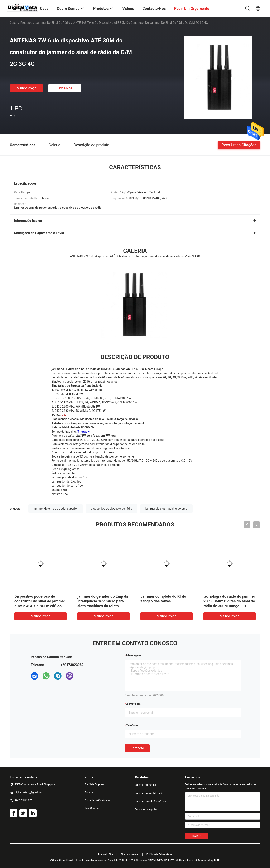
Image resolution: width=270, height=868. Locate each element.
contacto (137, 748)
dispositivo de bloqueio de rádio (112, 509)
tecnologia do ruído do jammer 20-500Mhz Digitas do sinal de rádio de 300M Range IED (229, 601)
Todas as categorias (146, 809)
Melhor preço (26, 88)
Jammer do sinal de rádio (53, 23)
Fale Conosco (93, 808)
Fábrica (89, 792)
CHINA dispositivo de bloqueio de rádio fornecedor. (79, 861)
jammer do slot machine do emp (166, 509)
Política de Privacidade (159, 854)
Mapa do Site (106, 854)
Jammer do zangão (146, 785)
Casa (13, 23)
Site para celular (130, 854)
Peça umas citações (239, 145)
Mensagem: (134, 655)
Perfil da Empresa (95, 784)
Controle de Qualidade (97, 800)
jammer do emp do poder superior (56, 509)
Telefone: (132, 725)
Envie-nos (65, 88)
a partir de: (134, 704)
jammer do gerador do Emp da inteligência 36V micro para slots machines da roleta (103, 601)
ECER (217, 861)
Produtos (26, 23)
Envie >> (197, 836)
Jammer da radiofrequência (150, 802)
